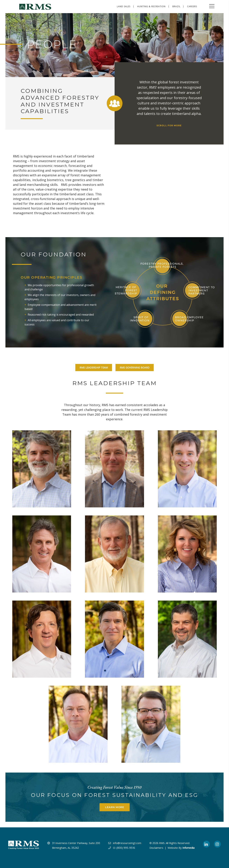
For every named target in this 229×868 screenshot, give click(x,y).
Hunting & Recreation (151, 6)
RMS (162, 843)
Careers (192, 6)
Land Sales (124, 6)
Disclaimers (156, 848)
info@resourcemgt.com (127, 843)
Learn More (115, 807)
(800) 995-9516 (126, 848)
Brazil (177, 6)
